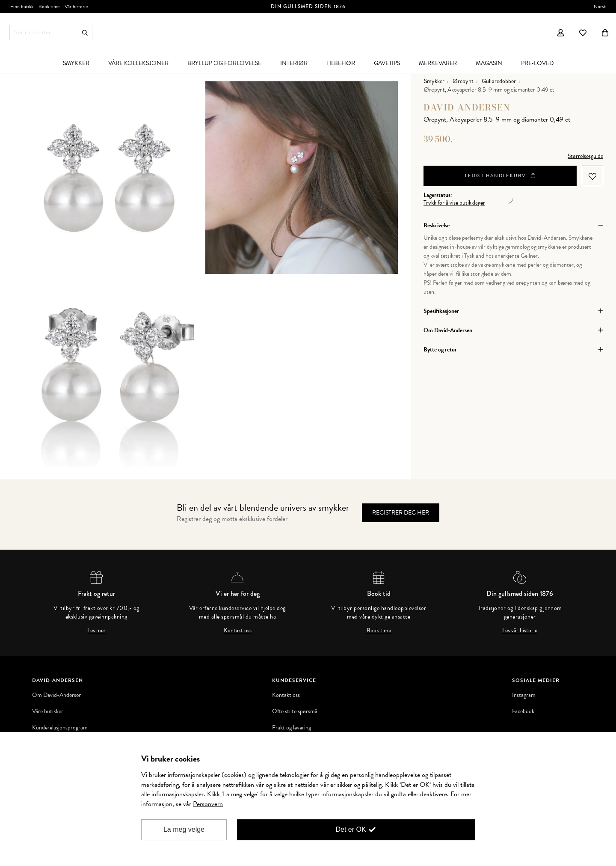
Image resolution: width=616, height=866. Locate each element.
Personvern (208, 804)
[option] (109, 178)
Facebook (523, 711)
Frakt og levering (292, 728)
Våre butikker (48, 711)
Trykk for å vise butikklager (454, 203)
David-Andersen (467, 107)
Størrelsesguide (585, 156)
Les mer (96, 631)
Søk (85, 33)
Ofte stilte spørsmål (295, 711)
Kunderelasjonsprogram (60, 728)
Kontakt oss (238, 631)
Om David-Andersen (57, 695)
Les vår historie (520, 631)
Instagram (524, 695)
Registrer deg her (401, 513)
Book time (379, 631)
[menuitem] (76, 63)
